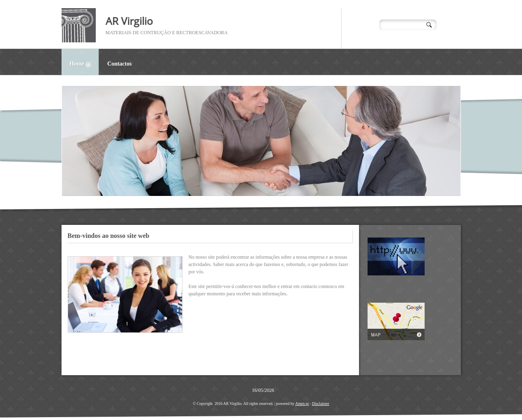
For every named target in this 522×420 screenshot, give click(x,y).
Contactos (119, 64)
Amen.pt (302, 404)
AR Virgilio (129, 21)
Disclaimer (321, 404)
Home (84, 65)
